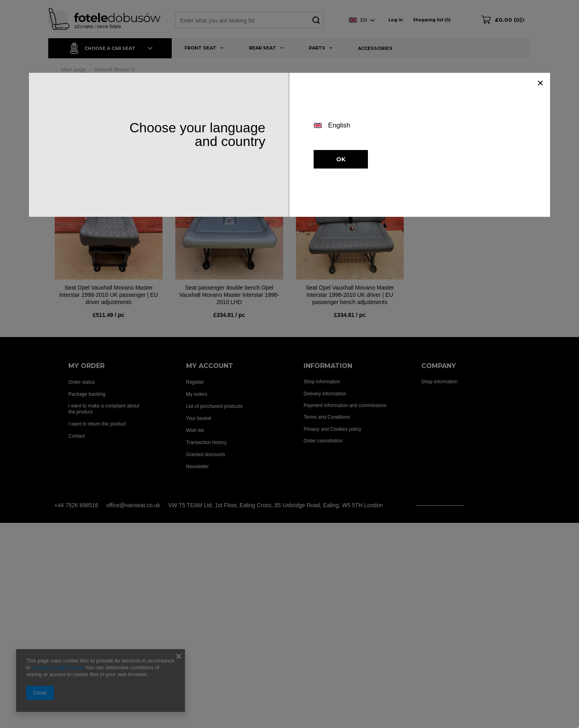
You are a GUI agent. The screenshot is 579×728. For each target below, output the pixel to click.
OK (341, 159)
